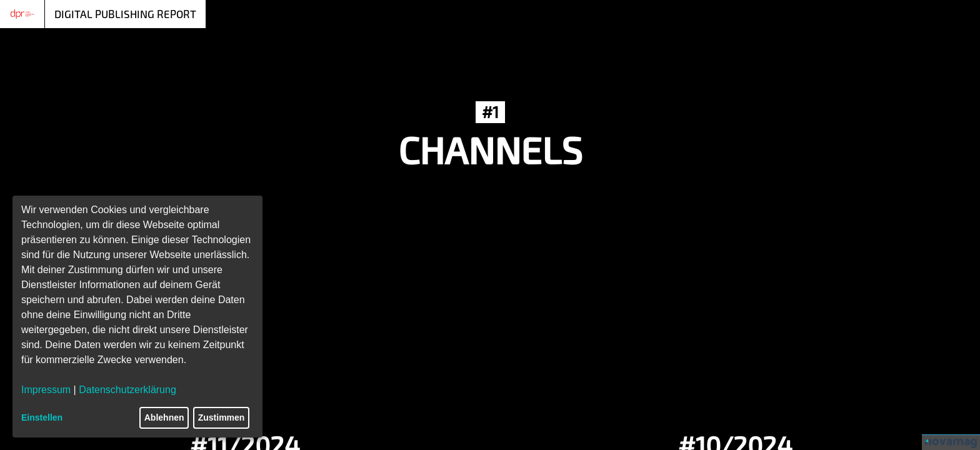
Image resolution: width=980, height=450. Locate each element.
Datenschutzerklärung (127, 390)
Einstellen (42, 417)
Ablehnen (164, 417)
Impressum (46, 390)
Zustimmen (222, 417)
